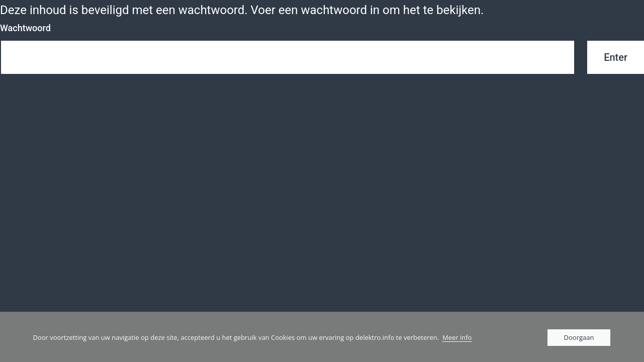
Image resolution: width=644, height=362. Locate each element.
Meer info (457, 337)
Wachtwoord (25, 28)
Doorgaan (579, 337)
